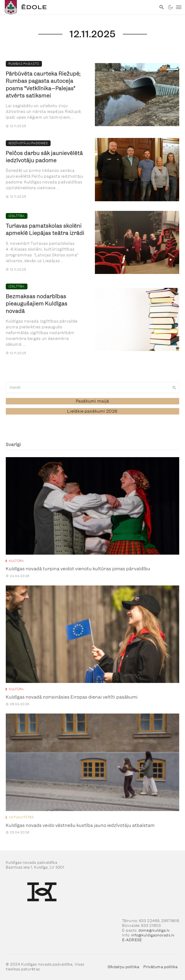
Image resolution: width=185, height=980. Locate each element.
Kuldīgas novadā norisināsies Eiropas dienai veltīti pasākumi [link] (72, 697)
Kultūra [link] (17, 561)
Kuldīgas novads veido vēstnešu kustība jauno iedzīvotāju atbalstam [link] (80, 825)
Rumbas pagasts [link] (24, 64)
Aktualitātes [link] (21, 817)
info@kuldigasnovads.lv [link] (153, 935)
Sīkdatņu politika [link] (123, 967)
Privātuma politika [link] (161, 967)
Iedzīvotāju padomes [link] (28, 143)
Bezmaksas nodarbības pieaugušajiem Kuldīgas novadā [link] (37, 304)
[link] (78, 7)
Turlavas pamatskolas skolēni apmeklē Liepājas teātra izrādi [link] (45, 230)
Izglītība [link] (17, 216)
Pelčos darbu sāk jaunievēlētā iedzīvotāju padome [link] (44, 157)
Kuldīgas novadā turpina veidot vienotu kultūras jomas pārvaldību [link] (78, 569)
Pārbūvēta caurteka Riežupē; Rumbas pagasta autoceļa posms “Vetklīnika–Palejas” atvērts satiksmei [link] (43, 85)
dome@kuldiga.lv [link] (154, 930)
